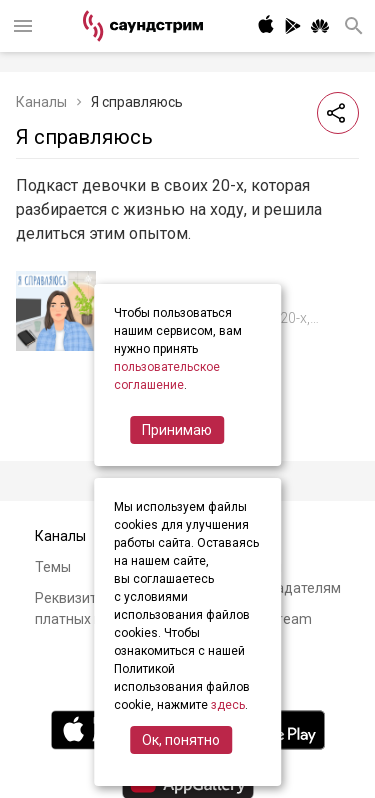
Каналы (41, 102)
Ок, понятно (181, 740)
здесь (228, 705)
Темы (53, 567)
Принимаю (177, 430)
